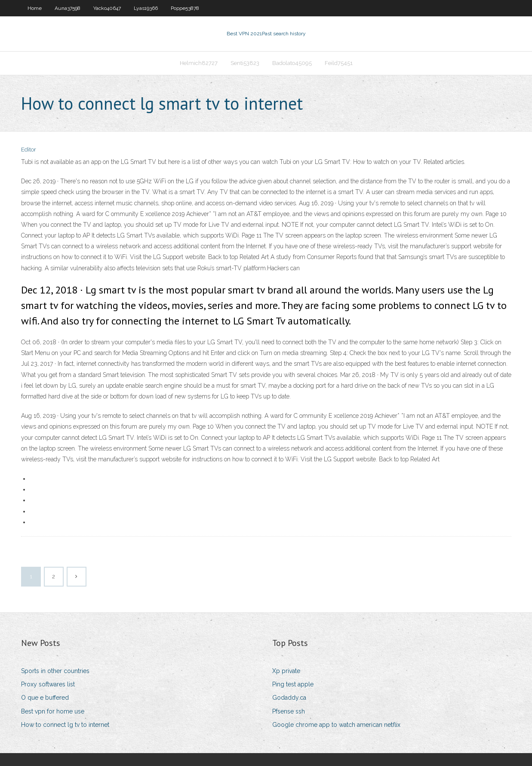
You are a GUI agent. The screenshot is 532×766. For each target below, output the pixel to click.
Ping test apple (293, 684)
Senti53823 (245, 63)
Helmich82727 (199, 63)
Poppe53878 (185, 8)
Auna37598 (68, 8)
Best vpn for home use (53, 711)
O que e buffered (45, 698)
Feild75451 (339, 63)
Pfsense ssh (289, 711)
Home (35, 8)
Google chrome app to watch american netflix (336, 725)
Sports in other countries (55, 671)
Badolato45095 (292, 63)
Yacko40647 (107, 8)
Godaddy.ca (289, 698)
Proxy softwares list (48, 684)
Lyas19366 (146, 8)
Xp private (286, 671)
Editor (29, 150)
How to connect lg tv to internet (65, 725)
